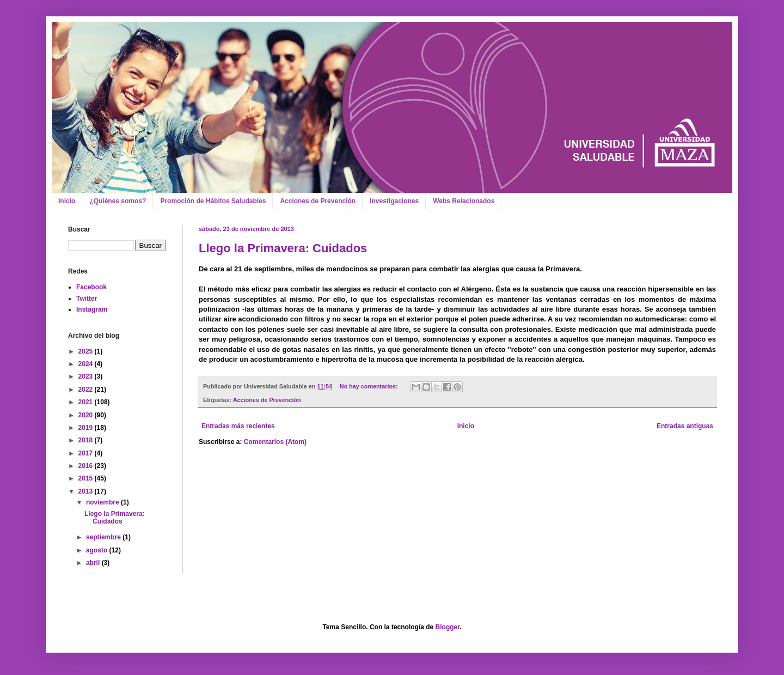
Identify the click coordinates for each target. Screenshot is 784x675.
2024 (87, 364)
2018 (87, 440)
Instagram (92, 309)
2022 (87, 390)
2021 (87, 402)
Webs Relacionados (464, 201)
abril (94, 563)
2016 (87, 466)
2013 (87, 491)
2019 (87, 428)
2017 (87, 453)
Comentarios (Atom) (275, 442)
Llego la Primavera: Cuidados (283, 248)
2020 (87, 415)
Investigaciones (394, 201)
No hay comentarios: (370, 386)
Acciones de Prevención (318, 201)
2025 (87, 351)
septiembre (104, 537)
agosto (98, 550)
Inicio (67, 201)
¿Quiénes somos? (118, 201)
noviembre (103, 502)
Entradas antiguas (685, 426)
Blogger (448, 627)
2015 (87, 478)
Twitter (87, 299)
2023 (87, 376)
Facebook (91, 287)
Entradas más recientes (238, 426)
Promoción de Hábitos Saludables (213, 201)
